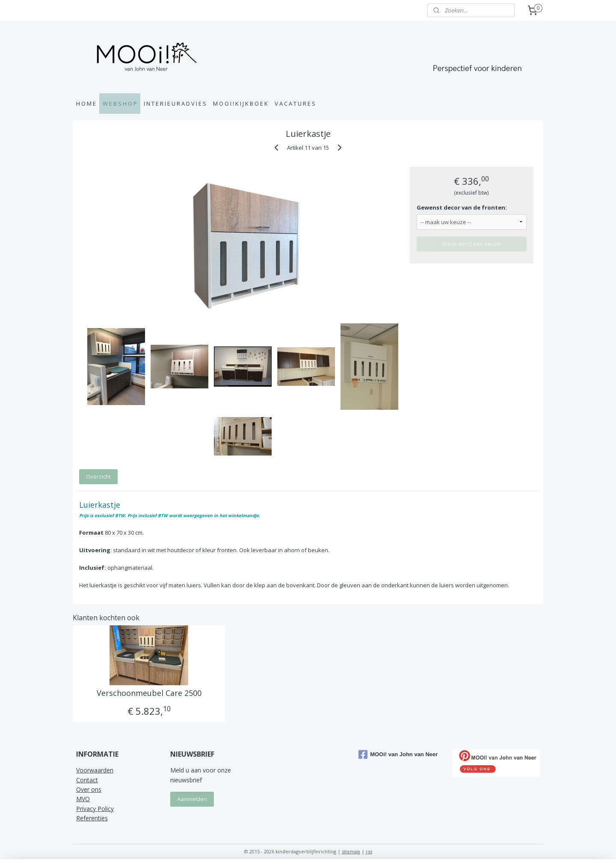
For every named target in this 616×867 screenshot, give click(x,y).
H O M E (86, 104)
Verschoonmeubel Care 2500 (149, 693)
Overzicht (98, 476)
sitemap (351, 851)
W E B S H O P (120, 104)
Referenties (92, 818)
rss (369, 851)
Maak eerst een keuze (472, 244)
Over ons (89, 789)
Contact (87, 780)
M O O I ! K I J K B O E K (240, 104)
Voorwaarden (95, 770)
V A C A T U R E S (295, 104)
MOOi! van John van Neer (398, 755)
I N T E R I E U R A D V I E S (175, 104)
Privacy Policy (95, 809)
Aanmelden (192, 799)
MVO (83, 799)
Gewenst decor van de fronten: (462, 207)
